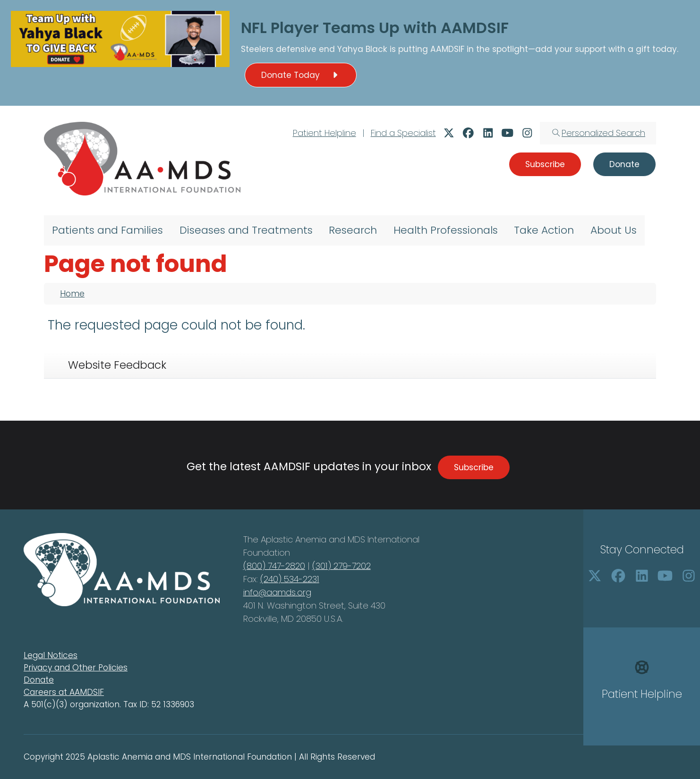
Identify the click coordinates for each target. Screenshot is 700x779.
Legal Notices (51, 655)
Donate (39, 680)
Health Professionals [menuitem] (446, 230)
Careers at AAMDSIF (64, 692)
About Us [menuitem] (614, 230)
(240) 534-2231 (290, 579)
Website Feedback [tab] (117, 365)
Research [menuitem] (353, 230)
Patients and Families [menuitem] (107, 230)
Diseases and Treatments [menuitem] (246, 230)
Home (72, 294)
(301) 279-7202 (341, 566)
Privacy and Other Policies (76, 668)
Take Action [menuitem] (544, 230)
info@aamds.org (277, 592)
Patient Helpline (324, 133)
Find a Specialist (403, 133)
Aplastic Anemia (295, 539)
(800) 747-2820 (274, 566)
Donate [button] (624, 164)
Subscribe (474, 467)
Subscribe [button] (545, 164)
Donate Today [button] (301, 75)
